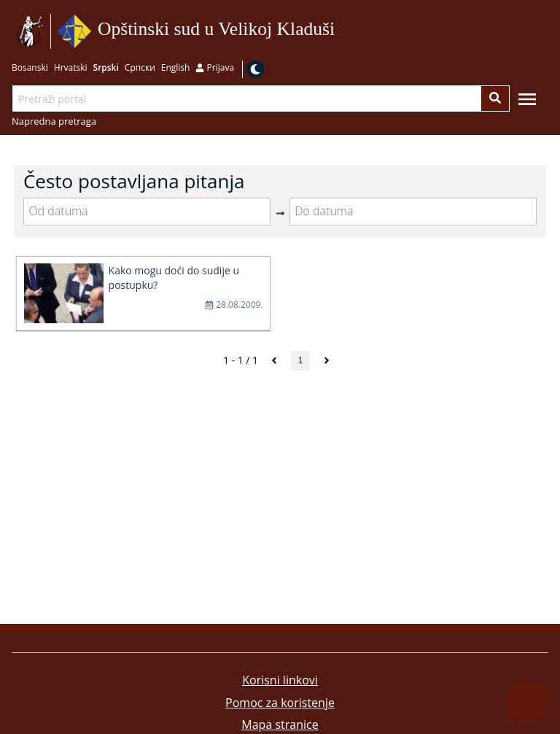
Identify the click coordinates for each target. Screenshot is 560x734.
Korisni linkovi (280, 680)
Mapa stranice (280, 725)
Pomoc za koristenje (280, 703)
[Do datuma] (413, 212)
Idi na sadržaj (340, 32)
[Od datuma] (147, 212)
